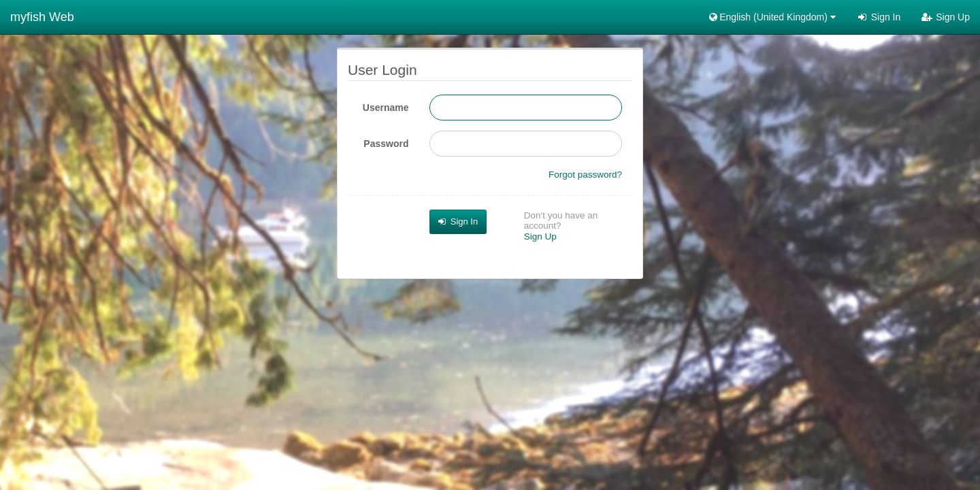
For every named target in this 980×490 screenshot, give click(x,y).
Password (386, 144)
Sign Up (945, 17)
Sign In (878, 17)
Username (386, 108)
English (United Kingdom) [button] (771, 17)
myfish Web (42, 17)
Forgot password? (585, 175)
